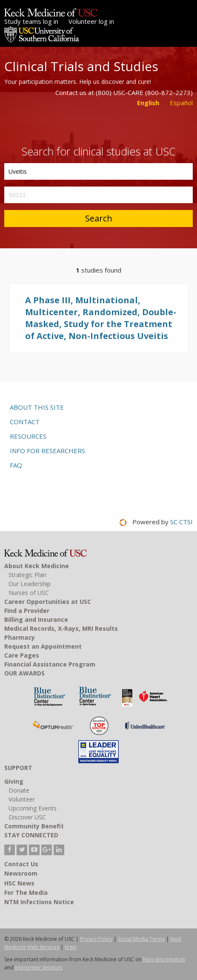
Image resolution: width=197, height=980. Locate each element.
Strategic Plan (27, 575)
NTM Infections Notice (39, 902)
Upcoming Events (33, 808)
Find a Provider (27, 611)
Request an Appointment (43, 646)
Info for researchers (47, 451)
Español (181, 103)
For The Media (26, 892)
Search (99, 218)
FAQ (16, 465)
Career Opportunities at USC (48, 602)
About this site (37, 407)
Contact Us (21, 864)
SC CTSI (181, 522)
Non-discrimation (164, 959)
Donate (19, 790)
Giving (14, 781)
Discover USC (27, 817)
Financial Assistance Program (50, 664)
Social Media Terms (141, 939)
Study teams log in (31, 21)
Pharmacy (20, 637)
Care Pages (22, 655)
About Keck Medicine (37, 566)
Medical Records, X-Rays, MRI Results (61, 628)
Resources (28, 436)
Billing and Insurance (36, 619)
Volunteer (22, 799)
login (71, 947)
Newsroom (21, 873)
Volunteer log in (91, 21)
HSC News (19, 883)
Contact (25, 422)
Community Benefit (34, 826)
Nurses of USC (29, 593)
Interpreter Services (39, 967)
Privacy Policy (96, 939)
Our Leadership (30, 584)
